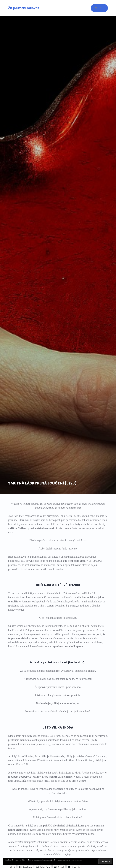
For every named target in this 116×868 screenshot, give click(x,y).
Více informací (76, 860)
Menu (99, 8)
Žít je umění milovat (24, 8)
